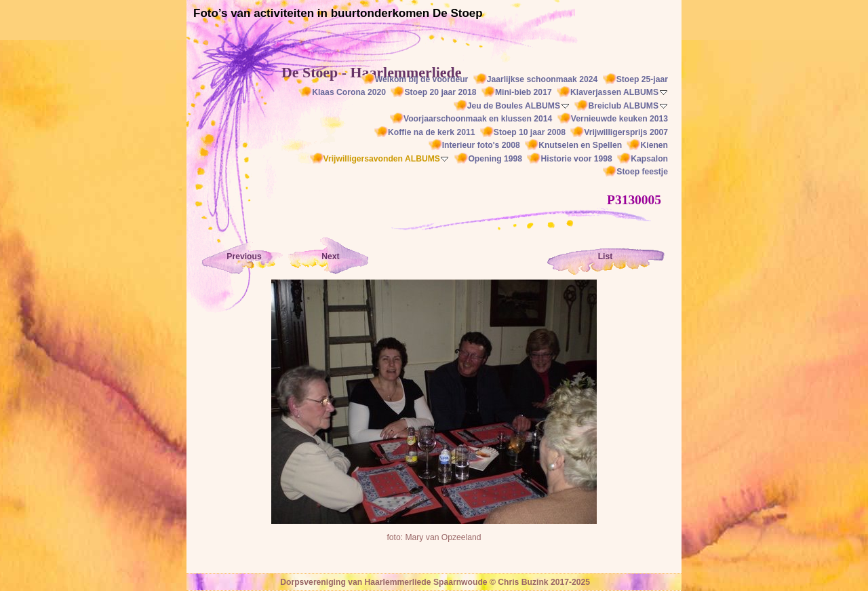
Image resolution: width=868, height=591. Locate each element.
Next (330, 256)
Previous (244, 256)
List (606, 256)
